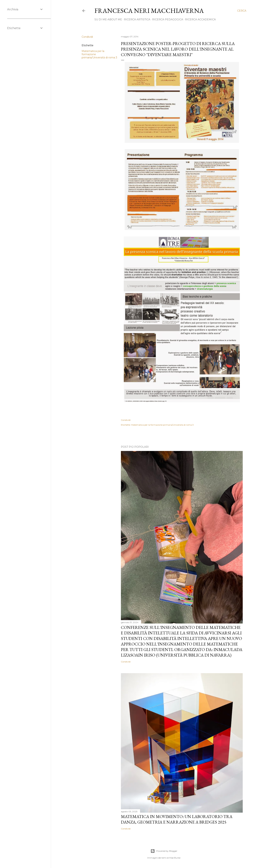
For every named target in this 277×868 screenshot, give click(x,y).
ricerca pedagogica (168, 19)
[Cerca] (242, 11)
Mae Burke (175, 858)
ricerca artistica (137, 19)
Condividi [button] (87, 37)
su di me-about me (108, 19)
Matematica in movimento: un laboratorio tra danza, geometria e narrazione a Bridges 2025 (177, 819)
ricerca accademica (200, 19)
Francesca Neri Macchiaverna (149, 11)
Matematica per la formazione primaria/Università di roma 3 (162, 425)
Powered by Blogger (164, 851)
